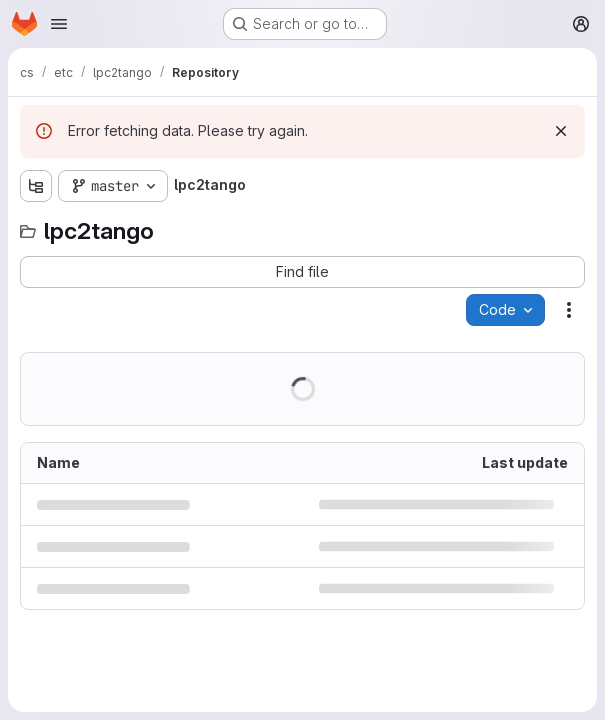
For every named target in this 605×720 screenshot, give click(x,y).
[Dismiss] (561, 131)
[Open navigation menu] (59, 24)
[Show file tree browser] (36, 186)
